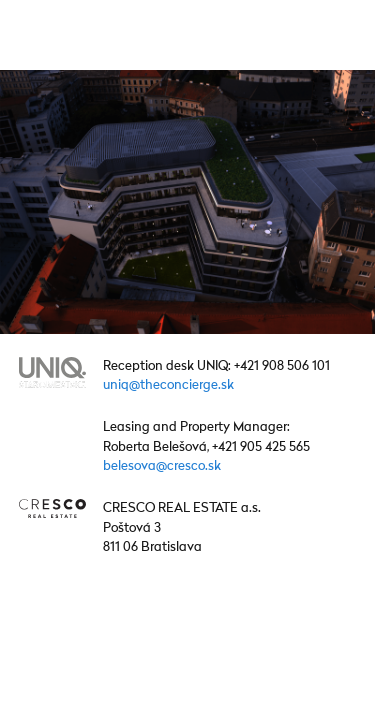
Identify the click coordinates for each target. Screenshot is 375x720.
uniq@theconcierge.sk (168, 385)
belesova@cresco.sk (162, 466)
